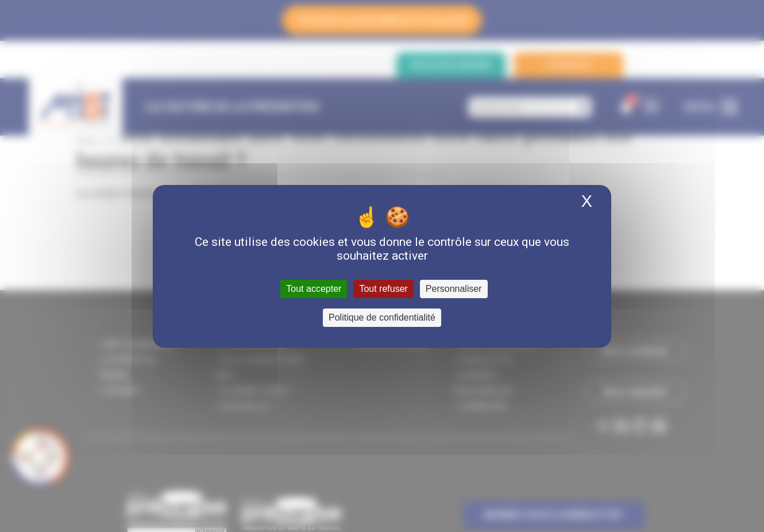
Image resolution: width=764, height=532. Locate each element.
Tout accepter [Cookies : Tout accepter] (314, 289)
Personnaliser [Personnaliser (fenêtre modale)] (454, 289)
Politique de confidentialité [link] (382, 317)
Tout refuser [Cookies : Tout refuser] (383, 289)
